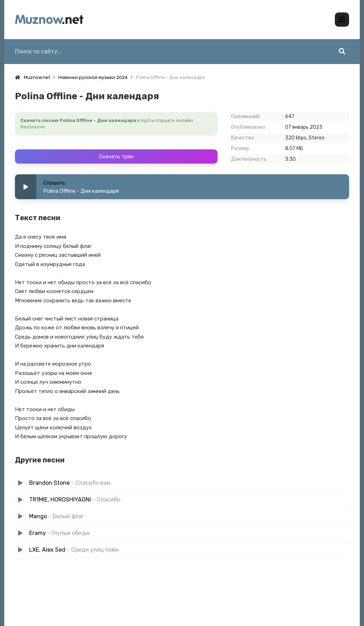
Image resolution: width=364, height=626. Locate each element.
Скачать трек (116, 156)
